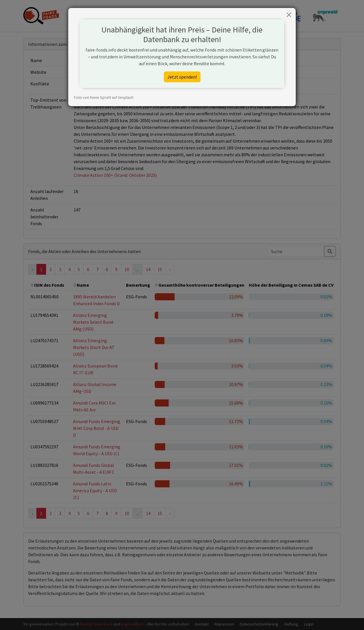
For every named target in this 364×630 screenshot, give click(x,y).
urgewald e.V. (133, 624)
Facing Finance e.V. (97, 624)
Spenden (250, 16)
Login (309, 624)
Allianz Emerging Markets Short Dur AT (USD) (94, 347)
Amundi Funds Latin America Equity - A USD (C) (95, 491)
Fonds (131, 16)
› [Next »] (170, 269)
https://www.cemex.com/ (98, 72)
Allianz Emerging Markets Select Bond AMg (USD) (93, 322)
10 (127, 269)
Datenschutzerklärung (259, 624)
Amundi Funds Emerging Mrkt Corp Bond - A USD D (97, 428)
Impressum (224, 624)
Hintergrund (186, 16)
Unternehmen (156, 16)
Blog (231, 16)
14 (148, 269)
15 (160, 269)
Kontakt (202, 624)
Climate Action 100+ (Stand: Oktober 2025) (115, 175)
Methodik (212, 16)
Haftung (291, 624)
